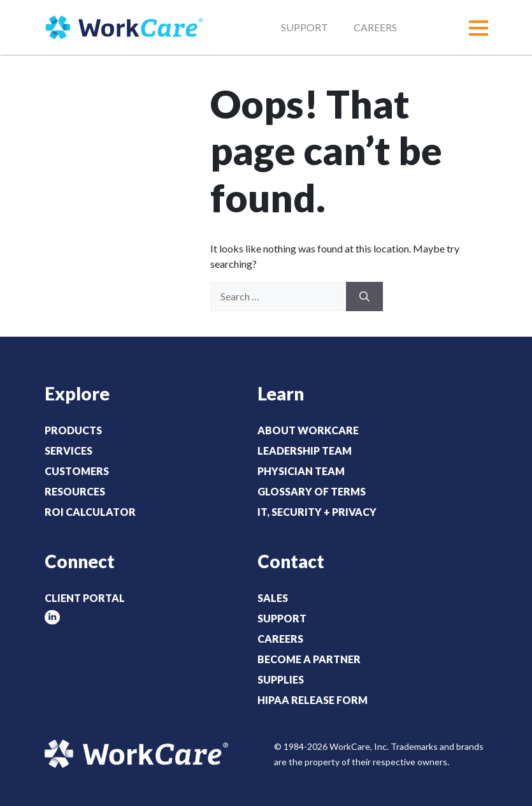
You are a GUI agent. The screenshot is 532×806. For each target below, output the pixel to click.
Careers (375, 27)
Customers (77, 471)
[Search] (364, 297)
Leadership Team (305, 451)
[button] (478, 28)
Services (68, 451)
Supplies (281, 679)
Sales (273, 598)
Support (305, 27)
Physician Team (301, 471)
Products (73, 430)
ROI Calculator (90, 512)
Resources (75, 491)
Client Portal (85, 598)
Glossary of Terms (312, 491)
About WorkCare (308, 430)
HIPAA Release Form (313, 700)
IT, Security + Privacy (317, 512)
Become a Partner (309, 659)
